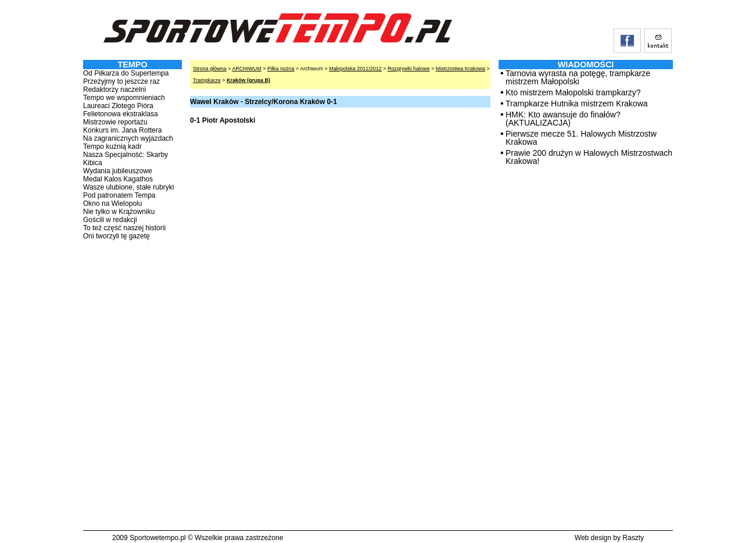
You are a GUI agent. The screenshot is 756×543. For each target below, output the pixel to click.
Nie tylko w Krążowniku (119, 212)
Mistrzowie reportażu (115, 122)
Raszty (633, 538)
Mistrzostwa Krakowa (461, 69)
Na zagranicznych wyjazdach (128, 138)
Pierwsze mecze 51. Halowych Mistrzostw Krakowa (581, 138)
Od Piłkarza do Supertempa (126, 73)
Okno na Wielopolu (112, 203)
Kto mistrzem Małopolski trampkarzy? (573, 92)
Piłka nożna (281, 69)
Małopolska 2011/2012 (355, 69)
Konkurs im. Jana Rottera (122, 130)
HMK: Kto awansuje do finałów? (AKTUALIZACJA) (563, 119)
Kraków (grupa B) (248, 80)
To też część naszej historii (124, 228)
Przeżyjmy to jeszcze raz (121, 81)
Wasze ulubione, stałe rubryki (128, 187)
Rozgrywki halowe (409, 69)
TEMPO (132, 65)
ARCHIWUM (247, 69)
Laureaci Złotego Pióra (118, 106)
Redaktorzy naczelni (114, 90)
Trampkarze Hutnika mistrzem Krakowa (577, 103)
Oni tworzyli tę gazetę (117, 236)
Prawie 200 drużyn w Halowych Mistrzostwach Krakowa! (589, 157)
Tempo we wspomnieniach (124, 98)
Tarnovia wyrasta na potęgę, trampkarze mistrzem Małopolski (578, 77)
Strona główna (210, 69)
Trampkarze (207, 80)
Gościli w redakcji (110, 220)
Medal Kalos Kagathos (118, 179)
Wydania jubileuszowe (118, 171)
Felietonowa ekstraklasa (121, 114)
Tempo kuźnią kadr (112, 147)
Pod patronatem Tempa (119, 195)
